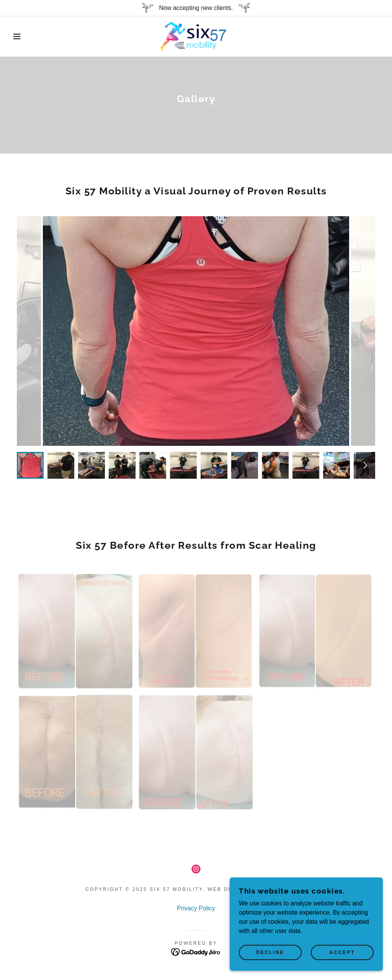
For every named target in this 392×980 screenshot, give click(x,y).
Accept (342, 952)
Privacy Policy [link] (196, 908)
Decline (270, 952)
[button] (20, 36)
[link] (196, 36)
